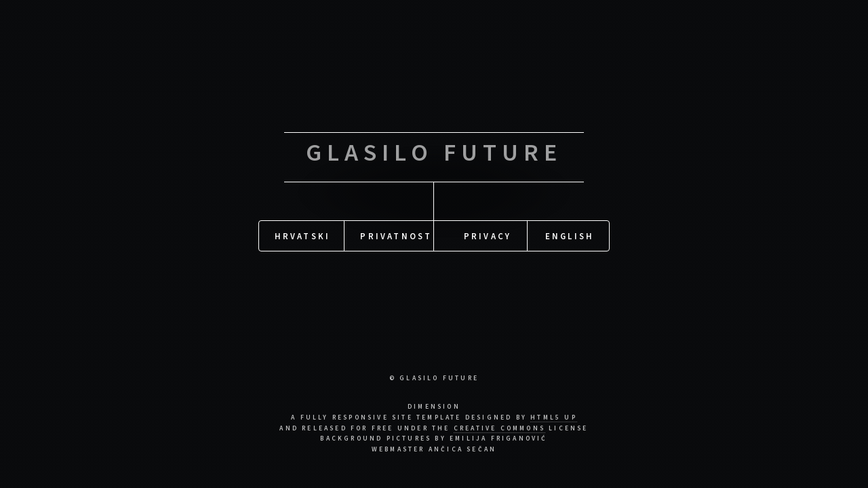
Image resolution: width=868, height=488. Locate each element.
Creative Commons (499, 428)
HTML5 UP (554, 418)
